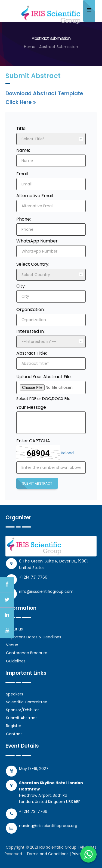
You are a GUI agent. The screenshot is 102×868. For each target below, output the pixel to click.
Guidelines (16, 661)
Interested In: (30, 331)
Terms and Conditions (47, 854)
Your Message (31, 407)
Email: (22, 174)
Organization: (30, 309)
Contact (14, 734)
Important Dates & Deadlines (34, 637)
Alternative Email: (35, 196)
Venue (12, 645)
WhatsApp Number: (37, 241)
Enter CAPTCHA (33, 441)
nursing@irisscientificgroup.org (48, 826)
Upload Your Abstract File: (44, 377)
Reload (67, 453)
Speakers (15, 694)
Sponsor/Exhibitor (22, 710)
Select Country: (33, 264)
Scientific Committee (27, 702)
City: (21, 286)
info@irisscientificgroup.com (46, 591)
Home (30, 47)
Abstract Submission (59, 47)
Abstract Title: (32, 353)
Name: (23, 150)
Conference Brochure (27, 653)
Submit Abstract (37, 483)
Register (14, 726)
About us (14, 629)
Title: (21, 128)
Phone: (24, 219)
